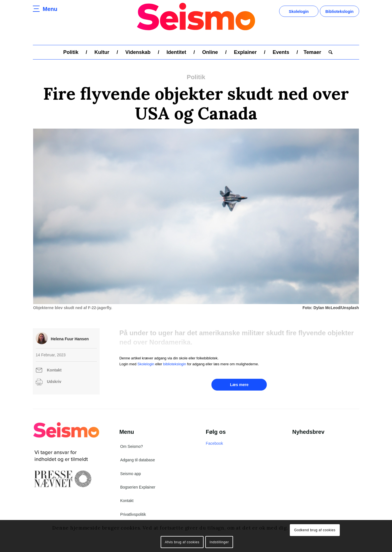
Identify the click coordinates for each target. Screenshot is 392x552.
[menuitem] (71, 52)
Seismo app (131, 474)
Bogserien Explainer (138, 487)
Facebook (214, 443)
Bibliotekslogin (339, 12)
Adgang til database (138, 460)
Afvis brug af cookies (182, 542)
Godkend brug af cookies (315, 530)
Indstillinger (219, 542)
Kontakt (54, 370)
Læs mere (239, 385)
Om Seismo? (132, 446)
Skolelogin (299, 12)
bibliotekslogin (175, 364)
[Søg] (329, 52)
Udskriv (54, 382)
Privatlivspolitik (133, 514)
